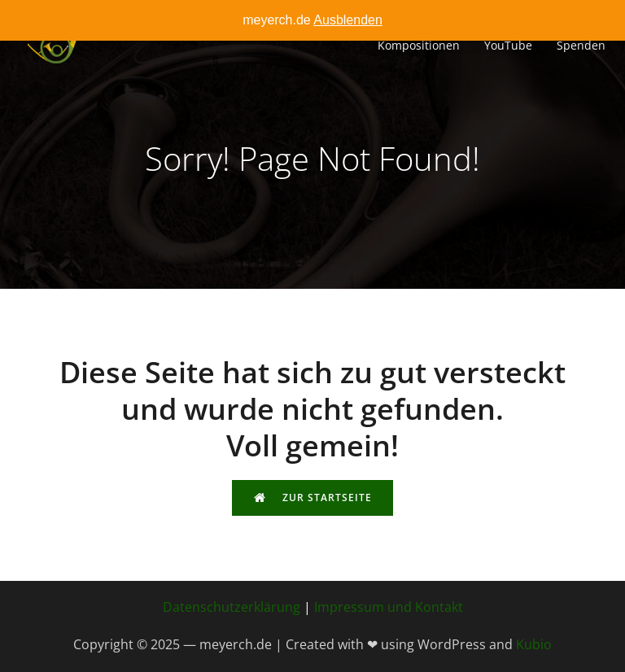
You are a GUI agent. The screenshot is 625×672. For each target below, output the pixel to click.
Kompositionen (419, 45)
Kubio (534, 644)
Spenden (581, 45)
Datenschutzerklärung (232, 607)
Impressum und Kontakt (389, 607)
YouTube (508, 45)
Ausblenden (348, 20)
